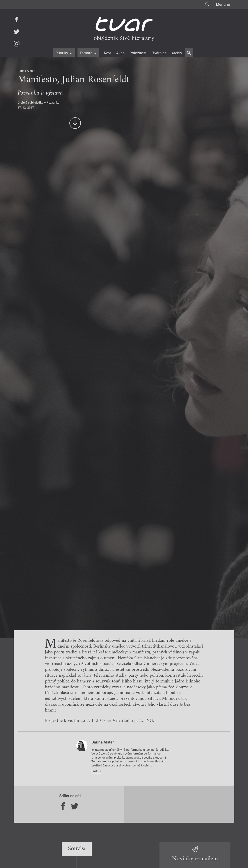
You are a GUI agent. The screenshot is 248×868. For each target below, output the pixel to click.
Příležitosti (138, 53)
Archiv (177, 53)
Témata (88, 53)
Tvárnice (159, 53)
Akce (120, 53)
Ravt (108, 53)
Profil (95, 771)
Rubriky (64, 53)
